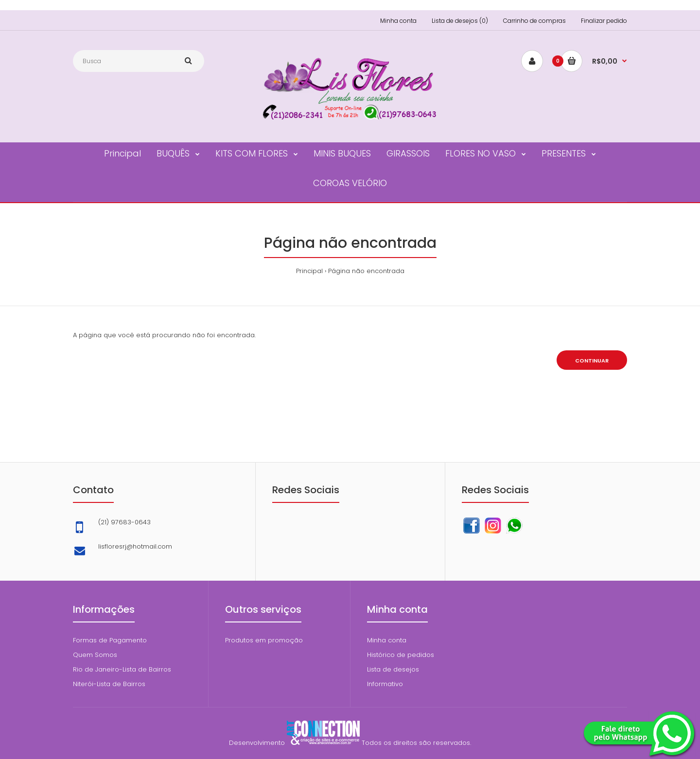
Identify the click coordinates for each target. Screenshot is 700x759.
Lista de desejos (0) (460, 21)
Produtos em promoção (264, 640)
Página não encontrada (366, 271)
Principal (309, 271)
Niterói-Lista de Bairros (109, 684)
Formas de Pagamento (110, 640)
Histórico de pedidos (401, 655)
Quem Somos (95, 655)
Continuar (592, 361)
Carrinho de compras (534, 21)
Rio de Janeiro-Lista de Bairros (122, 669)
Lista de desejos (393, 669)
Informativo (385, 684)
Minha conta (398, 21)
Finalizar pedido (604, 21)
